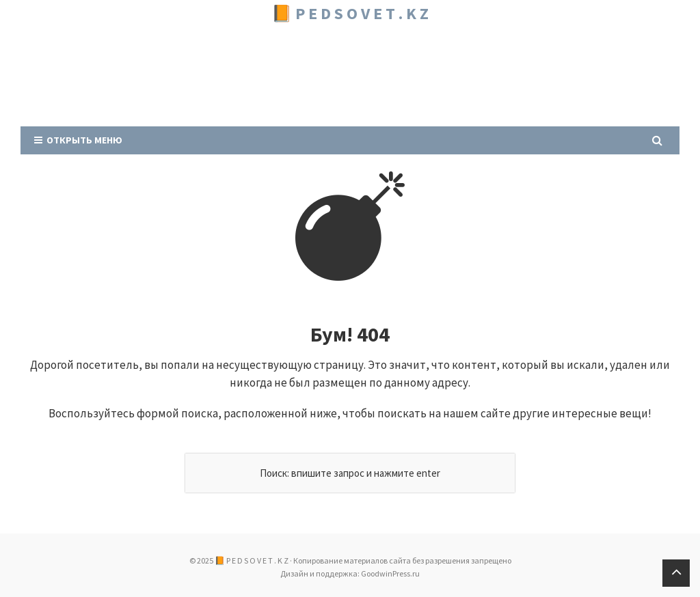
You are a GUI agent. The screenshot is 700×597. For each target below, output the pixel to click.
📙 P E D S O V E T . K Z (350, 13)
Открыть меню (78, 140)
